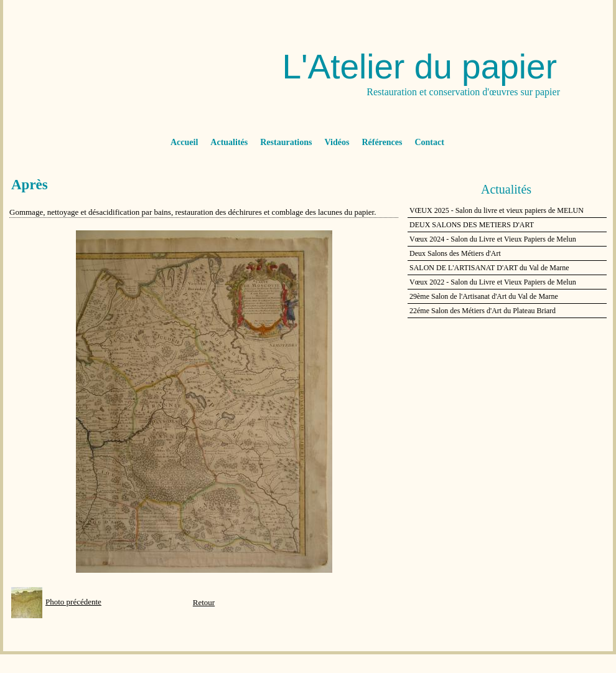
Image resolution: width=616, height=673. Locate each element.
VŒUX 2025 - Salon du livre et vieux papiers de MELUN (497, 210)
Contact (429, 142)
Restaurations (286, 142)
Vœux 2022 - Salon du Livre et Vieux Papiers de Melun (493, 282)
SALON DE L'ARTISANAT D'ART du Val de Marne (489, 268)
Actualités (229, 142)
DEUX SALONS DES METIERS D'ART (472, 225)
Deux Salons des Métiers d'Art (455, 253)
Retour (204, 602)
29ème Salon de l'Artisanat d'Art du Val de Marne (484, 296)
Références (382, 142)
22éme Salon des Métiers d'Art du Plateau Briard (483, 311)
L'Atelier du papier (419, 67)
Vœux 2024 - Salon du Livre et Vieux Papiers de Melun (493, 239)
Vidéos (337, 142)
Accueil (184, 142)
